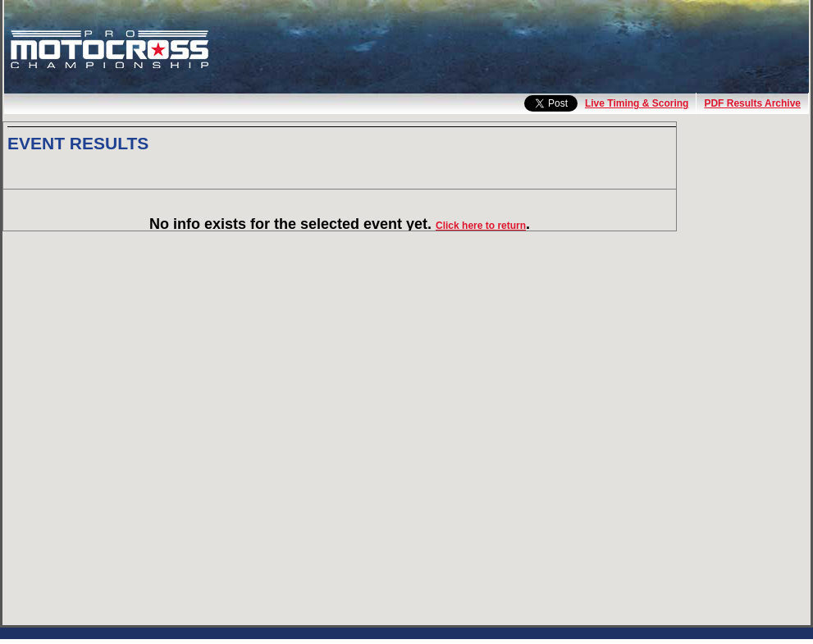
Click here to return (481, 226)
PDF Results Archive (752, 103)
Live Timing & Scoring (637, 103)
